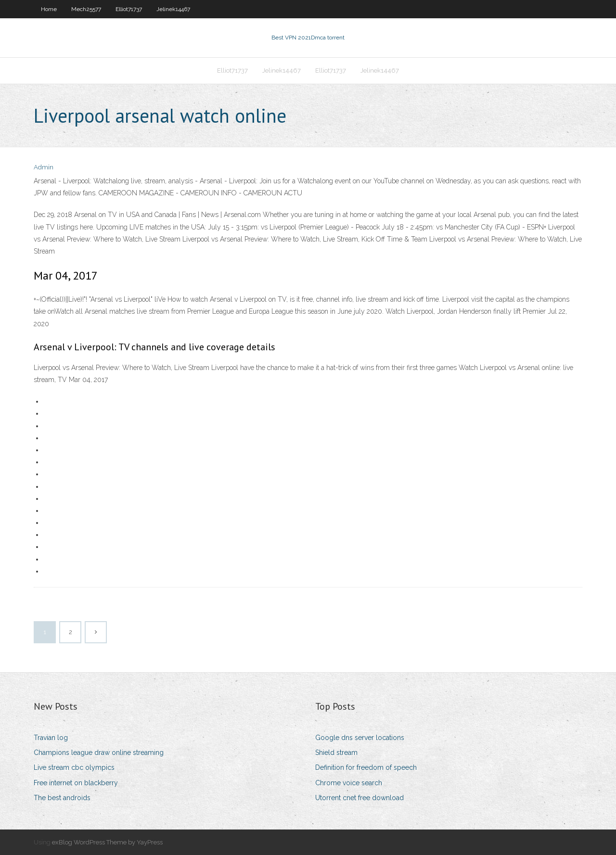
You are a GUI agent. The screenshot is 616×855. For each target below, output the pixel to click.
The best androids (62, 798)
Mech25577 (86, 9)
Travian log (51, 738)
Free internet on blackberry (76, 783)
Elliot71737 (129, 9)
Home (49, 9)
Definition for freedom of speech (366, 767)
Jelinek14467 (173, 9)
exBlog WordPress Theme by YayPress (107, 842)
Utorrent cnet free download (359, 798)
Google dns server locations (360, 738)
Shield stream (336, 753)
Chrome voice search (349, 783)
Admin (44, 167)
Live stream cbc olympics (74, 767)
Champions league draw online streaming (99, 753)
